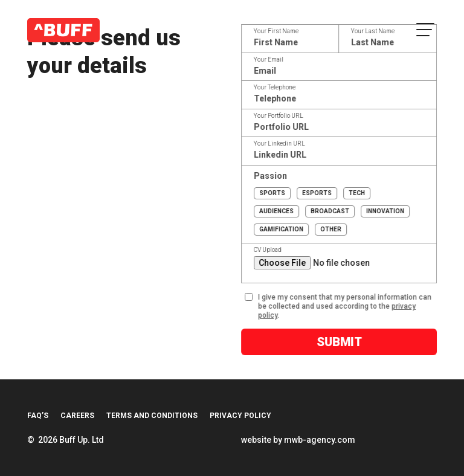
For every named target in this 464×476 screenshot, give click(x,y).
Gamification (281, 229)
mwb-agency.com (320, 440)
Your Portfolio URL (280, 116)
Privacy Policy (240, 416)
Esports (317, 193)
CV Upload (269, 250)
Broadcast (330, 211)
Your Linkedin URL (281, 144)
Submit (340, 342)
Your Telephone (276, 88)
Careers (77, 416)
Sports (272, 193)
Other (331, 229)
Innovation (385, 211)
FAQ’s (38, 416)
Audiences (276, 211)
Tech (357, 193)
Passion (272, 176)
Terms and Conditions (152, 416)
